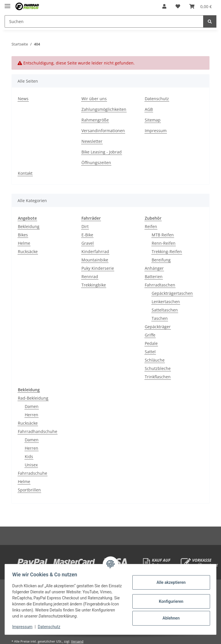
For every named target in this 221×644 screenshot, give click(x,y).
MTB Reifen (163, 235)
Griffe (150, 335)
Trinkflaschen (158, 377)
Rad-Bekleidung (33, 398)
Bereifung (161, 260)
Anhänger (154, 268)
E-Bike (87, 235)
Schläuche (155, 360)
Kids (29, 456)
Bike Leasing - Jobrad (102, 152)
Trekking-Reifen (167, 251)
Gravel (88, 243)
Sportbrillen (29, 490)
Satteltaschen (165, 310)
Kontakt (25, 173)
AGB (149, 109)
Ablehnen (169, 618)
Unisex (31, 465)
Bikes (23, 235)
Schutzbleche (158, 368)
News (23, 99)
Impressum (156, 131)
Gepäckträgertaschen (172, 293)
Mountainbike (95, 260)
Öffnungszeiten (96, 163)
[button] (164, 6)
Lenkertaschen (166, 302)
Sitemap (153, 120)
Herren (32, 415)
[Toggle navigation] (7, 4)
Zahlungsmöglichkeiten (104, 109)
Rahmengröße (95, 120)
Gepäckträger (158, 327)
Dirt (85, 226)
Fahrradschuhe (33, 473)
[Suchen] (104, 21)
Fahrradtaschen (160, 285)
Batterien (154, 277)
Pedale (151, 343)
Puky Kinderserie (98, 268)
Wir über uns (94, 99)
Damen (32, 406)
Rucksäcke (28, 251)
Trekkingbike (94, 285)
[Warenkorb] (201, 6)
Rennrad (90, 277)
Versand (77, 641)
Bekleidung (29, 226)
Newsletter (92, 141)
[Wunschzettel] (178, 6)
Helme (24, 243)
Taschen (160, 318)
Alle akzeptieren (169, 582)
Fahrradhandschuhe (38, 431)
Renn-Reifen (164, 243)
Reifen (151, 226)
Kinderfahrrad (95, 251)
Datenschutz (157, 99)
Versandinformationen (103, 131)
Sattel (150, 352)
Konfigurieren (169, 601)
